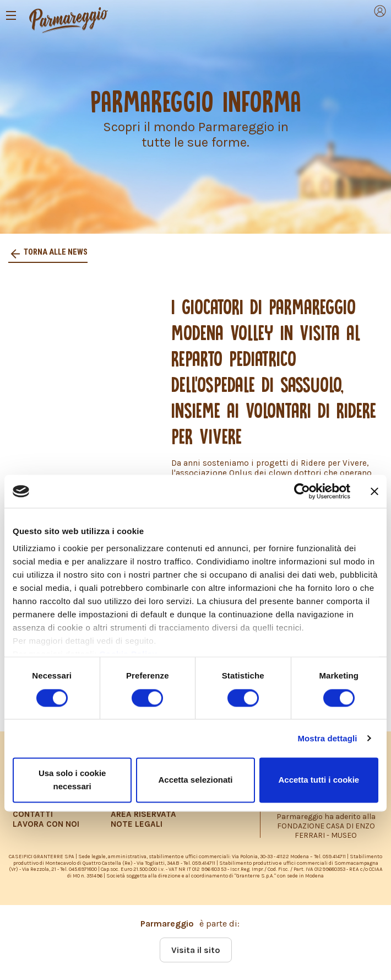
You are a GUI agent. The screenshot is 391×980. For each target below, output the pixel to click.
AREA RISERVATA (143, 814)
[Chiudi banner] (374, 491)
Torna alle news (55, 252)
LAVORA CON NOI (46, 824)
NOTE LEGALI (137, 824)
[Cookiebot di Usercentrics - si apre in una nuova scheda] (302, 491)
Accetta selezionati (195, 780)
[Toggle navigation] (11, 15)
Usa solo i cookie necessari (72, 780)
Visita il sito (196, 950)
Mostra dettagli (327, 738)
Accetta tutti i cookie (319, 780)
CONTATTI (33, 814)
